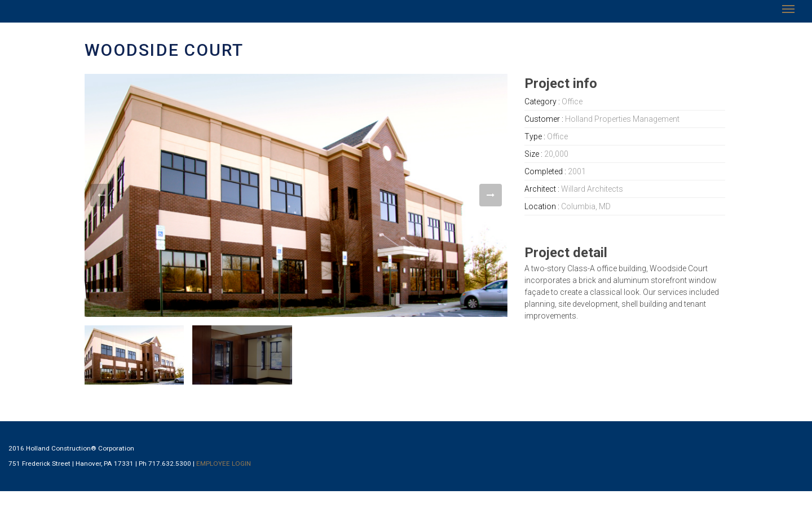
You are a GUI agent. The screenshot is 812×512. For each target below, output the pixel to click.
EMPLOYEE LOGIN (224, 464)
